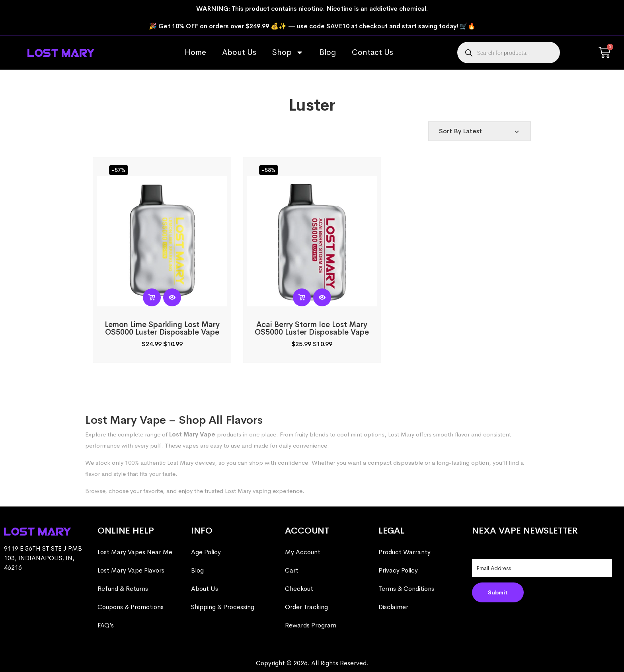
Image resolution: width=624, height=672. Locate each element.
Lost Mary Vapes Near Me (135, 552)
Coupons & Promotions (131, 607)
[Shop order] (480, 131)
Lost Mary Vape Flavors (131, 570)
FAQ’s (106, 625)
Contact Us (372, 52)
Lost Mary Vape (192, 434)
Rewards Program (311, 625)
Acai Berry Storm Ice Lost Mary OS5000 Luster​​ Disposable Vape (312, 328)
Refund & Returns (123, 589)
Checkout (299, 589)
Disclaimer (393, 607)
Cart (292, 570)
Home (195, 52)
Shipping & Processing (223, 607)
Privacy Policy (398, 570)
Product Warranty (405, 552)
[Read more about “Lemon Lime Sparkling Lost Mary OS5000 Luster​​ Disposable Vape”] (152, 297)
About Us (239, 52)
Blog (328, 52)
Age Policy (206, 552)
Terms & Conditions (406, 589)
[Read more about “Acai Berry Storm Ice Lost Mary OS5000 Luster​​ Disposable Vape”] (302, 297)
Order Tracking (306, 607)
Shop (288, 53)
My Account (303, 552)
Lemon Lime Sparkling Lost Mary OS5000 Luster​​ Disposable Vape (162, 328)
